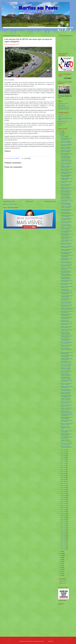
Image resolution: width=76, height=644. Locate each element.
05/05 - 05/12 (63, 515)
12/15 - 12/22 (63, 452)
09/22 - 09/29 (63, 476)
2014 (61, 569)
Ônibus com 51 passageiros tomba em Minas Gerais (66, 369)
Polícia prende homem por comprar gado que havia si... (66, 213)
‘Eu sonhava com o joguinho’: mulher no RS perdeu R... (66, 207)
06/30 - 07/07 (63, 499)
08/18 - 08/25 (63, 486)
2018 (61, 561)
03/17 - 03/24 (63, 529)
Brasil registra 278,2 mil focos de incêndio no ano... (67, 256)
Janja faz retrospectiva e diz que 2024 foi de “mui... (66, 259)
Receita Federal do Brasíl (63, 121)
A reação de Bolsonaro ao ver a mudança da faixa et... (66, 434)
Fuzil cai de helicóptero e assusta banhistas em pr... (67, 287)
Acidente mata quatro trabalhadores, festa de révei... (67, 290)
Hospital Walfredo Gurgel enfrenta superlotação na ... (66, 204)
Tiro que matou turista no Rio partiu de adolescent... (66, 340)
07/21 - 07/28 (63, 493)
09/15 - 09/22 (63, 478)
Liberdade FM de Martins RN (64, 109)
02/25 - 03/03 (63, 535)
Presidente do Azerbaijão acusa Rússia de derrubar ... (66, 418)
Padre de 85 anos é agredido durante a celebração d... (66, 151)
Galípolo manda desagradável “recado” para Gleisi (66, 176)
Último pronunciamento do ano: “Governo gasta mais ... (66, 343)
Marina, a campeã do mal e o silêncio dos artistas (66, 185)
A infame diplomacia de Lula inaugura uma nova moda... (66, 160)
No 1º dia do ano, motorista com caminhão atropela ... (66, 296)
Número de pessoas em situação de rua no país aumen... (66, 164)
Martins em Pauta (63, 581)
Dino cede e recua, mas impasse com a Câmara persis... (66, 444)
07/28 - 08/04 (63, 492)
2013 (61, 571)
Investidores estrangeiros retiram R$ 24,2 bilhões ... (67, 179)
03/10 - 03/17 (63, 531)
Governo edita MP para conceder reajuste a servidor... (67, 356)
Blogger (55, 641)
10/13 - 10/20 (63, 470)
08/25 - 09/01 (63, 484)
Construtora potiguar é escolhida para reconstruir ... (67, 284)
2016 (61, 565)
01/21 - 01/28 (63, 545)
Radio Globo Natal (62, 105)
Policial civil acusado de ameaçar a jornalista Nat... (67, 201)
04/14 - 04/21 (63, 521)
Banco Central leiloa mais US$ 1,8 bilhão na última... (66, 402)
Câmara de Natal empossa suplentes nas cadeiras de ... (66, 198)
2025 (61, 133)
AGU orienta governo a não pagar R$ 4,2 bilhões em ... (66, 390)
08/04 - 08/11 (63, 490)
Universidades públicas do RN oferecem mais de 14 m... (66, 265)
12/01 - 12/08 (63, 456)
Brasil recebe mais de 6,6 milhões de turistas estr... (66, 333)
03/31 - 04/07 (63, 525)
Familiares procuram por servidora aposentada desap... (66, 275)
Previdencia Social (62, 123)
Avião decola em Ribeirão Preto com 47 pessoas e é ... (66, 293)
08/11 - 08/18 (63, 487)
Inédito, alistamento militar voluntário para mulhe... (66, 157)
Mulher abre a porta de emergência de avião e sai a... (66, 321)
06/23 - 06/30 (63, 501)
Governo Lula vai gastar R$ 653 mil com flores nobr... (66, 247)
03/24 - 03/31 (63, 527)
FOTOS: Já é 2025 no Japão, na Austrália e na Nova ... (66, 346)
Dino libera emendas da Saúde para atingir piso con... (66, 327)
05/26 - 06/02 (63, 509)
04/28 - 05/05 (63, 517)
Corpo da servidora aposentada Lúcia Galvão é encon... (66, 145)
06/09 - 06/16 (63, 505)
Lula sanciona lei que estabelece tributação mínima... (66, 359)
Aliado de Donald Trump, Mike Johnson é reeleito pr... (66, 170)
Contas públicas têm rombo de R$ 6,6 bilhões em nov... (66, 396)
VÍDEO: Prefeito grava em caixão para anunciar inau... (66, 447)
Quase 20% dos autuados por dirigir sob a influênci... (66, 148)
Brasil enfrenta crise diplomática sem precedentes (67, 381)
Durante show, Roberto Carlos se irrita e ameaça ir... (67, 421)
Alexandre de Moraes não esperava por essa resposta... (66, 441)
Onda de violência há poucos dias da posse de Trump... (67, 235)
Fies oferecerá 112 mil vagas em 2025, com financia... (66, 336)
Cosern (59, 117)
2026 (61, 131)
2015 (61, 567)
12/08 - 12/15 (63, 454)
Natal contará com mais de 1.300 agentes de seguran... (67, 353)
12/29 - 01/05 (63, 137)
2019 (61, 559)
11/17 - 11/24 (63, 460)
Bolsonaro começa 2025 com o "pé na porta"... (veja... (66, 244)
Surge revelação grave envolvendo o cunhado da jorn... (66, 428)
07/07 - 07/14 (63, 497)
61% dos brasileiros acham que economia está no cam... (66, 306)
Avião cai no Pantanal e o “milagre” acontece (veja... (66, 375)
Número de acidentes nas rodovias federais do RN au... (66, 262)
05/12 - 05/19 (63, 513)
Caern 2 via (60, 115)
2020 (61, 557)
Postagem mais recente (9, 201)
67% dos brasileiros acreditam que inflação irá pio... (66, 299)
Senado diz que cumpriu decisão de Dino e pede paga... (66, 409)
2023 (61, 551)
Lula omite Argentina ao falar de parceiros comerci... (66, 241)
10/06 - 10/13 (63, 472)
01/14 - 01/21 (63, 547)
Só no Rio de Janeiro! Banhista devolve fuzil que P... (66, 318)
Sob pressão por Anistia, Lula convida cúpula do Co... (66, 222)
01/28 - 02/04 (63, 543)
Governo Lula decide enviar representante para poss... (66, 272)
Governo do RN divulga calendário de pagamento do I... (66, 349)
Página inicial (30, 201)
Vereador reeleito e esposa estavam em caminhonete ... (66, 378)
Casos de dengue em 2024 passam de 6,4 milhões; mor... (66, 225)
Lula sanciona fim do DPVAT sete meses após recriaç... (66, 365)
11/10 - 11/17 (63, 462)
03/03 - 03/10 (63, 533)
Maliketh (46, 641)
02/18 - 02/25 (63, 537)
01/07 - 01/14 (63, 549)
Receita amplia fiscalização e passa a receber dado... (66, 194)
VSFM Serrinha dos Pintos (63, 103)
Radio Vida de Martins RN (63, 107)
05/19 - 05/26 (63, 511)
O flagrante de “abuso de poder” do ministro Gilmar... (66, 238)
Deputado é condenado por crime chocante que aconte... (67, 424)
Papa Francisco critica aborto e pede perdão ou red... (66, 315)
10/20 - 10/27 (63, 468)
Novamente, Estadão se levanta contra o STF (66, 182)
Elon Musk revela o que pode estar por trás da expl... (66, 228)
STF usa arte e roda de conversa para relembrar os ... (66, 154)
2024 (61, 135)
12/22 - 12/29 (63, 450)
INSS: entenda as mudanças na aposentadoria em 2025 (66, 219)
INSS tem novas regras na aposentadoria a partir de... (66, 278)
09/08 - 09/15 (63, 480)
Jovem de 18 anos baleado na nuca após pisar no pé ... (66, 210)
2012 (61, 573)
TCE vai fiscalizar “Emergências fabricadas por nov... (67, 415)
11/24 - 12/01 (63, 458)
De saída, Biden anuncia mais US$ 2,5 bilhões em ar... (66, 362)
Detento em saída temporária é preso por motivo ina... (66, 384)
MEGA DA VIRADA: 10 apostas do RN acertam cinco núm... (67, 309)
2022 (61, 553)
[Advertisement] (67, 626)
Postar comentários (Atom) (11, 204)
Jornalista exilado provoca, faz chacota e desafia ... (66, 324)
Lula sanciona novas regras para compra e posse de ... (66, 330)
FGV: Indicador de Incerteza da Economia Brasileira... (66, 253)
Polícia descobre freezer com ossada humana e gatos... (66, 191)
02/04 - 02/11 (63, 541)
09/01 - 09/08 (63, 482)
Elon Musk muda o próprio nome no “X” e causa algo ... (67, 216)
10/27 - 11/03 (63, 466)
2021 (61, 556)
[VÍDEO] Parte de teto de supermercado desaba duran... (66, 412)
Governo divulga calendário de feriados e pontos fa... (66, 406)
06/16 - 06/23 (63, 503)
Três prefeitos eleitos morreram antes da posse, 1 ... (66, 269)
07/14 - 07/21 (63, 495)
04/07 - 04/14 (63, 523)
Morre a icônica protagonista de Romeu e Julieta (66, 438)
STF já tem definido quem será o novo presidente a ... (67, 281)
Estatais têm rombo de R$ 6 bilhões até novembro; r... (66, 393)
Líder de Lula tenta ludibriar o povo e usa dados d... (66, 372)
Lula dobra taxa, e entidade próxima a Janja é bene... (66, 399)
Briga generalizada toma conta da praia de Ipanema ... (67, 387)
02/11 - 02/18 (63, 539)
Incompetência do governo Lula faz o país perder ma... (66, 173)
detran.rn (60, 125)
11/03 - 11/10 (63, 464)
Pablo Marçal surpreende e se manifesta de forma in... (66, 167)
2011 (61, 575)
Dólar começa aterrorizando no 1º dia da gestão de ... (66, 231)
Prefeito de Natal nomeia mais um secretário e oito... (66, 139)
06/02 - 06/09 (63, 507)
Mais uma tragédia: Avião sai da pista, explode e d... (66, 431)
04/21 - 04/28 (63, 519)
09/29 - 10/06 (63, 474)
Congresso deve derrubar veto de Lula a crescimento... (67, 250)
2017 (61, 563)
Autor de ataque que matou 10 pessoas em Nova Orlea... (66, 303)
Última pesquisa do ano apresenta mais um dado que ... (67, 312)
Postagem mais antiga (50, 201)
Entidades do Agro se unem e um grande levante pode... (67, 188)
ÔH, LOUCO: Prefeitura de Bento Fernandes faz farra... (66, 142)
